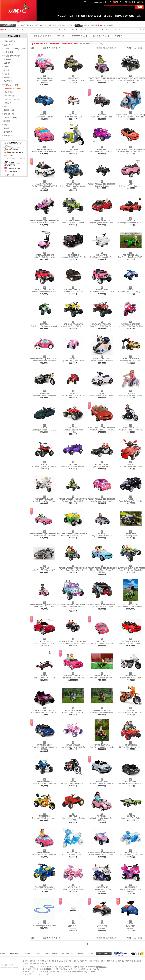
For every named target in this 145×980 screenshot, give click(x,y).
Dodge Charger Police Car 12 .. (102, 466)
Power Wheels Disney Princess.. (44, 536)
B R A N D (3, 30)
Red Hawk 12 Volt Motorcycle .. (44, 818)
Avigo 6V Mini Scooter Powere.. (73, 151)
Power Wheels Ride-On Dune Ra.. (73, 223)
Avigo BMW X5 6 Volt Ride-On (131, 501)
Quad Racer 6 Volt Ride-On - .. (102, 326)
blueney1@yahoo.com (86, 972)
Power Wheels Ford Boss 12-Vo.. (131, 151)
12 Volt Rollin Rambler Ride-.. (131, 747)
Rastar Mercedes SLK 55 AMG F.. (102, 395)
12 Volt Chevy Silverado (131, 536)
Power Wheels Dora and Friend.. (44, 361)
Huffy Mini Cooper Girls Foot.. (131, 186)
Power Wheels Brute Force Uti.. (131, 80)
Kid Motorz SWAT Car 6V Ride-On (73, 257)
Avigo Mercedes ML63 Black (102, 117)
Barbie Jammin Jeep (44, 80)
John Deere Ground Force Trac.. (102, 678)
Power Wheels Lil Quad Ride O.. (44, 607)
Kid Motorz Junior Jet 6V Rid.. (102, 257)
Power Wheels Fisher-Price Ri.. (131, 430)
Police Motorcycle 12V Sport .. (131, 678)
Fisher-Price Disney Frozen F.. (102, 570)
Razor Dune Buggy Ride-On (44, 678)
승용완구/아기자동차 (64, 25)
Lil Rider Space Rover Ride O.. (102, 361)
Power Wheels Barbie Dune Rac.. (44, 223)
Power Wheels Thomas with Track (131, 117)
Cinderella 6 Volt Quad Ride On (131, 855)
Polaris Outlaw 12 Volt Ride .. (73, 712)
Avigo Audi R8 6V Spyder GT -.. (44, 570)
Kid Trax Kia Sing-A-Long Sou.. (73, 466)
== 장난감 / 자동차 (47, 25)
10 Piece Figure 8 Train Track (44, 926)
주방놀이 (8, 103)
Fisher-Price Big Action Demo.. (131, 361)
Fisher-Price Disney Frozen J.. (73, 607)
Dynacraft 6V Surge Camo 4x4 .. (73, 80)
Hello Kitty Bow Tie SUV (73, 117)
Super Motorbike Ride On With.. (44, 395)
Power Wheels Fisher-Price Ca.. (73, 643)
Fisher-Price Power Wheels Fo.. (102, 607)
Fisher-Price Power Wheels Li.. (73, 536)
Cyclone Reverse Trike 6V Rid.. (131, 466)
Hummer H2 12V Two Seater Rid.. (44, 712)
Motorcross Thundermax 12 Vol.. (131, 712)
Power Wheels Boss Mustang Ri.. (44, 747)
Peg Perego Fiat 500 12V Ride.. (102, 223)
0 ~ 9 (120, 29)
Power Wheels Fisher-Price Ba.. (44, 151)
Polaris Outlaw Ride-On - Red (102, 712)
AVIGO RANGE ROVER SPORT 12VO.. (44, 187)
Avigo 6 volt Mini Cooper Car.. (102, 818)
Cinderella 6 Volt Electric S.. (73, 855)
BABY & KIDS (33, 25)
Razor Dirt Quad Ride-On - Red (44, 466)
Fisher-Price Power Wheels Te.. (131, 570)
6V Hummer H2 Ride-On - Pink (102, 292)
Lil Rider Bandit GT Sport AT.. (44, 889)
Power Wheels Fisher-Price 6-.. (102, 501)
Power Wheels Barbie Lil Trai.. (102, 80)
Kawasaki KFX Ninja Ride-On (73, 501)
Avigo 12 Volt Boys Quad (73, 430)
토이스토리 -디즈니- (12, 99)
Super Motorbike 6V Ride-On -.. (131, 395)
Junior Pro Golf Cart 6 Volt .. (44, 257)
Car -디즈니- (9, 92)
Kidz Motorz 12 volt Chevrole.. (73, 678)
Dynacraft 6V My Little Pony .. (102, 151)
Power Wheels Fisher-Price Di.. (73, 747)
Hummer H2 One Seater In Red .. (44, 292)
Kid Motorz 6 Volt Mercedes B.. (102, 784)
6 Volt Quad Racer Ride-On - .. (73, 326)
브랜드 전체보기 (138, 29)
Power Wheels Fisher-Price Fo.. (102, 430)
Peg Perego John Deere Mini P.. (131, 257)
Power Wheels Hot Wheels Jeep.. (73, 186)
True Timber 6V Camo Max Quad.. (131, 292)
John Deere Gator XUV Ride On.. (131, 607)
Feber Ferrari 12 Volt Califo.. (44, 643)
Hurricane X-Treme (102, 186)
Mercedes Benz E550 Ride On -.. (131, 784)
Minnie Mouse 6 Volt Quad (73, 889)
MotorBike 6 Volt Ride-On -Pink (131, 326)
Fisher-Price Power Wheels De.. (73, 570)
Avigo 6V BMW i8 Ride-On (102, 536)
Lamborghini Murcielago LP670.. (44, 430)
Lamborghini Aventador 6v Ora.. (131, 223)
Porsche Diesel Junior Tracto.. (73, 818)
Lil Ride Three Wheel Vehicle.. (44, 501)
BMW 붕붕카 (73, 926)
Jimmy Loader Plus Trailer (131, 818)
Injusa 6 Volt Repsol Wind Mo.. (73, 784)
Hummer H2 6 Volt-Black (73, 292)
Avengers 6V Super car (44, 117)
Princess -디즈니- (11, 96)
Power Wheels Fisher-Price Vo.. (44, 855)
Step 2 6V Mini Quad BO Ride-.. (73, 361)
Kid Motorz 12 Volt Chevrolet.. (131, 643)
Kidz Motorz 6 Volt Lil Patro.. (102, 889)
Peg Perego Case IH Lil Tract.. (102, 747)
